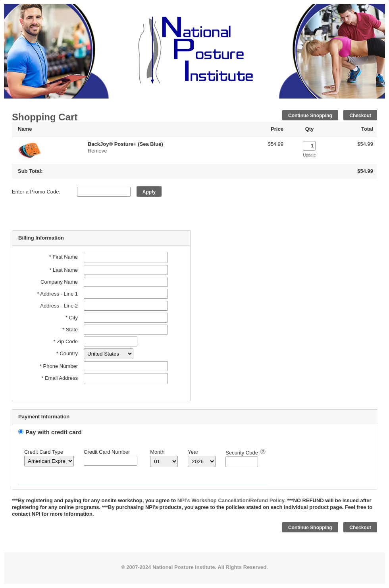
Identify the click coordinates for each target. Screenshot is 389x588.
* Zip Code (66, 341)
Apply (149, 192)
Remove (97, 151)
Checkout (360, 116)
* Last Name (64, 270)
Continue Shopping (310, 116)
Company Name (59, 282)
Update (309, 155)
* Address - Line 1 (57, 294)
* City (72, 318)
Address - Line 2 (59, 306)
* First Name (64, 257)
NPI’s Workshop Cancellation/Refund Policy (231, 500)
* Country (67, 353)
